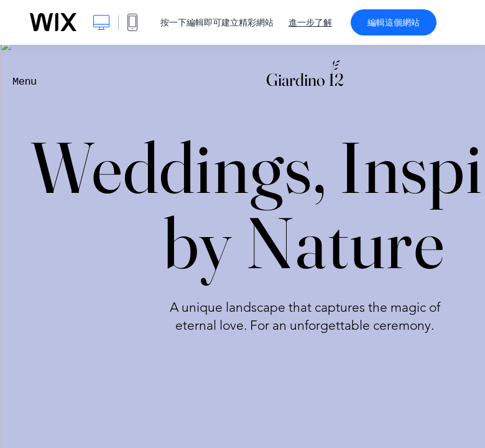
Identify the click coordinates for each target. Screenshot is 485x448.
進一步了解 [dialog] (310, 22)
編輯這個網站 (394, 22)
